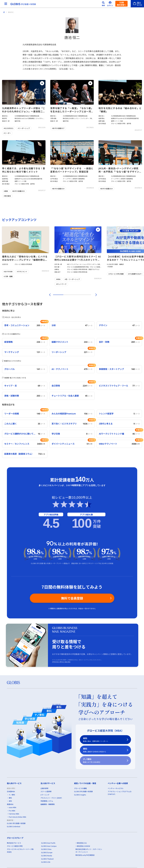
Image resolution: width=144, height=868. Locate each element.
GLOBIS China (46, 849)
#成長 (6, 191)
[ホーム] (4, 12)
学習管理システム (47, 801)
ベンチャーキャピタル (116, 788)
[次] (95, 295)
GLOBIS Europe (47, 852)
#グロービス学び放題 (116, 274)
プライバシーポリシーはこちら (61, 662)
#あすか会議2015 (18, 191)
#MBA (58, 279)
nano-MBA (12, 807)
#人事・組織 (8, 276)
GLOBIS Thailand (47, 859)
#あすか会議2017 (58, 128)
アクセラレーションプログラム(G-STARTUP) (120, 793)
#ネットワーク (61, 284)
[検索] (103, 4)
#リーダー (7, 133)
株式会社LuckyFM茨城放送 (85, 855)
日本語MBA (11, 792)
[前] (50, 295)
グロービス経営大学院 (15, 846)
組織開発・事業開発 (48, 804)
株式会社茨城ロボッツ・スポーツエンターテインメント (89, 851)
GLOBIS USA (46, 862)
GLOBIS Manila (47, 856)
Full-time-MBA (14, 814)
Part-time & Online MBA (17, 817)
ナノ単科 (104, 761)
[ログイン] (110, 4)
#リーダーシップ (24, 128)
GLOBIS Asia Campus (49, 846)
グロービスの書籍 (80, 788)
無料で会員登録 (72, 598)
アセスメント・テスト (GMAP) (51, 798)
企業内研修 (44, 788)
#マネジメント (22, 271)
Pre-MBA (12, 811)
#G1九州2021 (9, 128)
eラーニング (45, 795)
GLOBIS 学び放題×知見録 (16, 823)
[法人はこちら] (137, 4)
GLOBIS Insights (80, 795)
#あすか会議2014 (58, 189)
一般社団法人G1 (81, 843)
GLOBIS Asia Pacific (48, 843)
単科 (104, 750)
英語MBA (10, 804)
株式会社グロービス (14, 843)
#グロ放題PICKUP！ (135, 274)
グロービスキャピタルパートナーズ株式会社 (20, 851)
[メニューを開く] (6, 4)
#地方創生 (7, 196)
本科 (104, 740)
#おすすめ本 (8, 271)
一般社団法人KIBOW (83, 846)
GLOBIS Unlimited (13, 827)
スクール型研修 (46, 792)
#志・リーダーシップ (72, 279)
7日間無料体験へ (121, 4)
